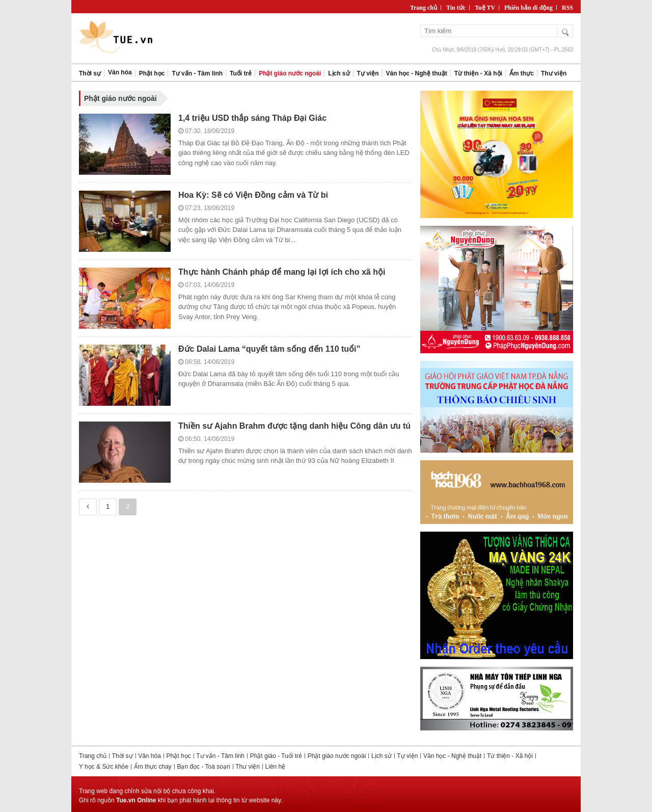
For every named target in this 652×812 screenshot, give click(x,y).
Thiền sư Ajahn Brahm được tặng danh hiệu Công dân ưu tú (294, 426)
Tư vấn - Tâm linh (220, 756)
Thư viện (248, 767)
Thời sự (123, 756)
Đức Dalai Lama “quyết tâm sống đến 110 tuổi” (269, 349)
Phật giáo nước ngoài (337, 756)
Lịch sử (382, 756)
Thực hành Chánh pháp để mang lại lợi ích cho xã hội (282, 272)
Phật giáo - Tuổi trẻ (276, 756)
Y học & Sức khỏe (104, 767)
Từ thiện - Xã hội (510, 756)
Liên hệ (276, 767)
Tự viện (407, 756)
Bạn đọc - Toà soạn (203, 767)
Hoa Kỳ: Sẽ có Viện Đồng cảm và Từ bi (253, 195)
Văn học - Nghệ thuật (452, 756)
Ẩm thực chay (153, 767)
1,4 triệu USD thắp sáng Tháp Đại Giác (252, 118)
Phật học (179, 756)
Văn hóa (150, 756)
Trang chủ (93, 756)
